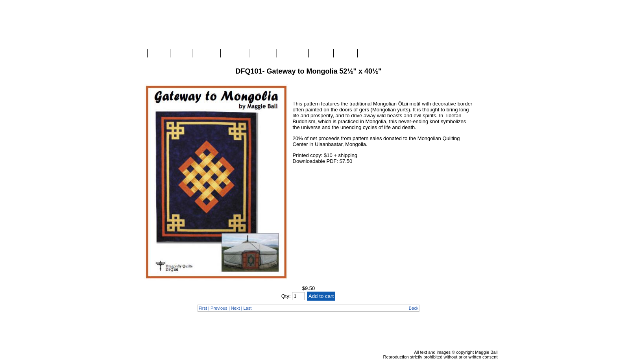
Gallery (207, 54)
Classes (235, 54)
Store (159, 54)
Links (345, 54)
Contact (372, 54)
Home (135, 54)
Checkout (486, 71)
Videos (263, 54)
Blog (182, 54)
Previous (219, 308)
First (203, 308)
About (321, 54)
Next (236, 308)
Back (414, 308)
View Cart (486, 64)
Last (247, 308)
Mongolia (293, 54)
